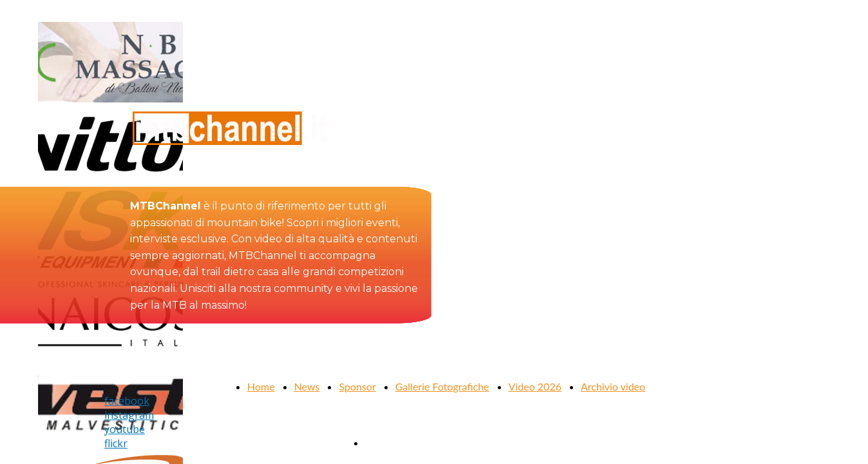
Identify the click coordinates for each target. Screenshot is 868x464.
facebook (127, 401)
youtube (125, 429)
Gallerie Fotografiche (442, 386)
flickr (116, 443)
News (307, 386)
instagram (129, 415)
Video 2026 (535, 386)
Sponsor (357, 386)
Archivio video (613, 386)
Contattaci (388, 442)
